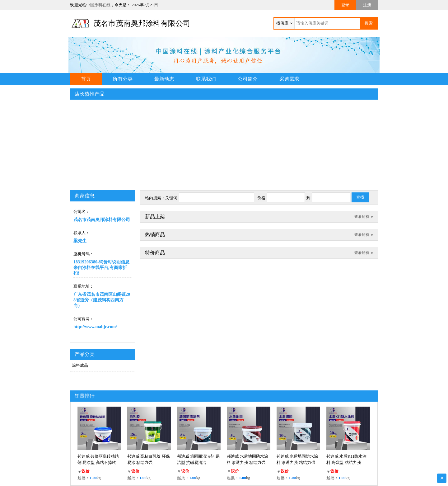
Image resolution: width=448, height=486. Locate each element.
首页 (86, 79)
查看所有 (364, 217)
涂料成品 (80, 365)
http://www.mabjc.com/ (95, 327)
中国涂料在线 (98, 5)
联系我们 (206, 79)
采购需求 (289, 79)
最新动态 (164, 79)
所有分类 (123, 79)
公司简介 (248, 79)
